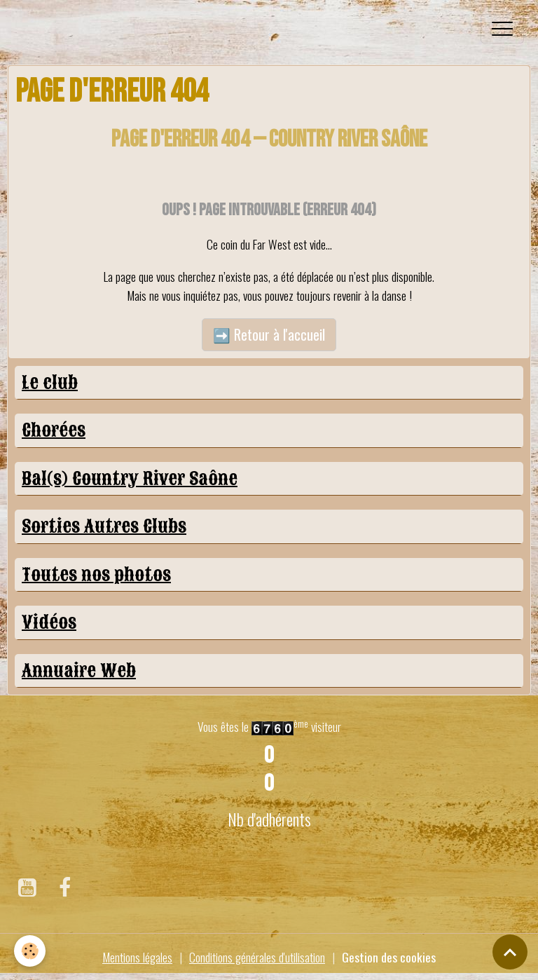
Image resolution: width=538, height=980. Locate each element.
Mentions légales (137, 957)
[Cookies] (30, 951)
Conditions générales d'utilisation (257, 957)
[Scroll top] (510, 952)
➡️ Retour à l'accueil (269, 334)
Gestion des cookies (389, 957)
